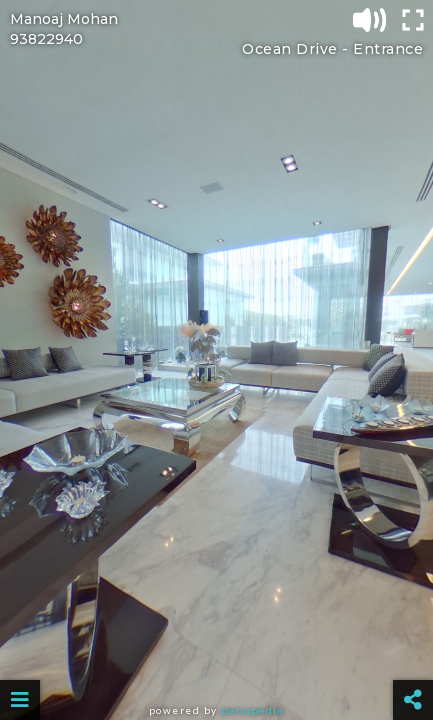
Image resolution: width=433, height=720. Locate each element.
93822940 (46, 39)
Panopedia (252, 710)
